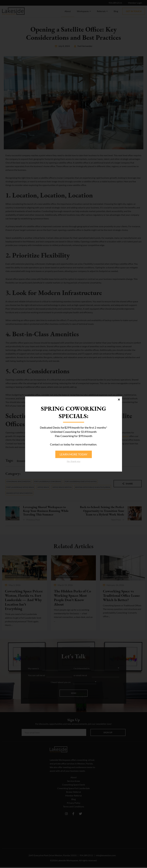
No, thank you (74, 461)
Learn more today (74, 454)
